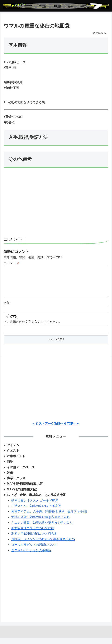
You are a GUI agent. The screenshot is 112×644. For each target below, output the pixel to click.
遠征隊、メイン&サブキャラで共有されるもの (43, 545)
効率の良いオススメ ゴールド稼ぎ (35, 507)
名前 (7, 309)
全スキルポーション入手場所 (31, 556)
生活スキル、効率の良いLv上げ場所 (36, 512)
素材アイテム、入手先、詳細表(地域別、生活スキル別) (49, 518)
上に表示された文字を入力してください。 (33, 328)
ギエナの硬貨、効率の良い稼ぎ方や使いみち (42, 529)
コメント (12, 263)
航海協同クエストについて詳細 (33, 534)
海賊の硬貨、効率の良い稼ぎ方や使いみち (40, 523)
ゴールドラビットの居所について (34, 551)
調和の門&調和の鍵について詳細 (34, 540)
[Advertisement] (56, 204)
